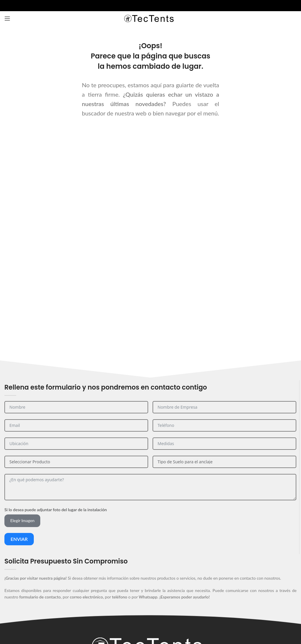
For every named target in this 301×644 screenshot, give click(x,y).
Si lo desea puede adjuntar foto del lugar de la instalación (56, 510)
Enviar (19, 539)
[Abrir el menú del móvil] (7, 19)
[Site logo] (150, 18)
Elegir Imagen (22, 520)
